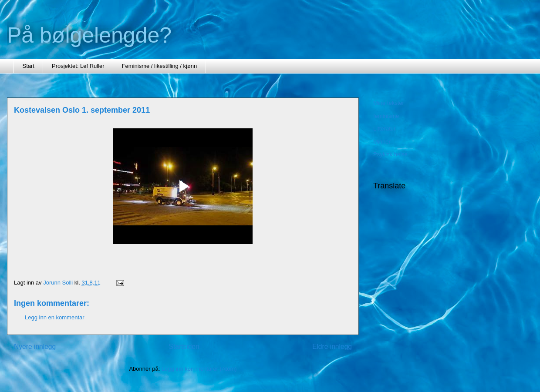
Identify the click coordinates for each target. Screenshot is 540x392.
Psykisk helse (390, 154)
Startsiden (184, 347)
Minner (382, 142)
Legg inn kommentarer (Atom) (199, 369)
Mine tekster (389, 103)
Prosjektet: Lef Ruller (78, 66)
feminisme (386, 116)
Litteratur (384, 129)
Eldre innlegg (332, 347)
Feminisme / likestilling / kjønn (160, 66)
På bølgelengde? (89, 35)
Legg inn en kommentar (55, 317)
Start (29, 66)
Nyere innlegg (35, 347)
